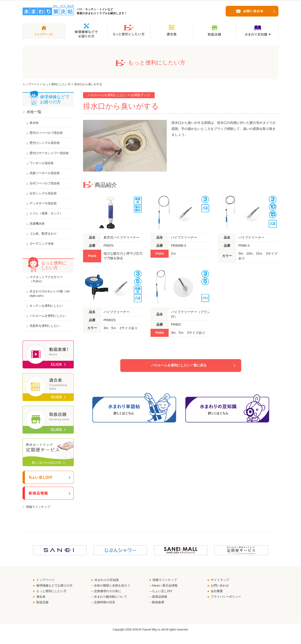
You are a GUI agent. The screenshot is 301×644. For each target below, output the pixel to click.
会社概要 (217, 599)
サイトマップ (221, 587)
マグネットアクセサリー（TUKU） (48, 284)
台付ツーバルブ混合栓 (46, 186)
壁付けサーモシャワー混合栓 (51, 155)
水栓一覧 (34, 112)
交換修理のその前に (109, 599)
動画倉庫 (159, 610)
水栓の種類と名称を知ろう (114, 593)
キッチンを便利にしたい (48, 312)
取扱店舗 (43, 610)
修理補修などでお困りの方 (56, 593)
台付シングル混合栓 (45, 196)
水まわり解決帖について (112, 605)
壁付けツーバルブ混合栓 (48, 134)
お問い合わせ (221, 593)
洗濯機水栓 (38, 227)
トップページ (31, 84)
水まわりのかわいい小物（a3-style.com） (48, 299)
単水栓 (35, 124)
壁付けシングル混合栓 (46, 144)
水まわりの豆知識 (108, 587)
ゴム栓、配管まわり (45, 238)
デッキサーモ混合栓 (45, 206)
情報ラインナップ (39, 514)
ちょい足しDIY (163, 599)
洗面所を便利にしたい (46, 332)
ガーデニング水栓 (43, 248)
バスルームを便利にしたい (50, 322)
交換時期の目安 (105, 610)
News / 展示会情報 (166, 593)
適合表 (41, 605)
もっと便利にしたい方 (57, 84)
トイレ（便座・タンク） (48, 217)
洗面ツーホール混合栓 (46, 175)
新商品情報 (160, 605)
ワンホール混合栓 (43, 165)
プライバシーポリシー (227, 605)
